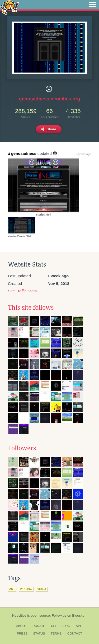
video (42, 589)
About (22, 626)
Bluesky (78, 615)
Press (22, 633)
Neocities (19, 615)
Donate (39, 626)
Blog (66, 626)
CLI (53, 626)
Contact (75, 633)
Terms (56, 633)
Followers (22, 448)
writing (26, 589)
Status (39, 633)
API (78, 626)
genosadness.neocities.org (49, 99)
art (12, 589)
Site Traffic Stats (22, 291)
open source (40, 615)
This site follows (31, 308)
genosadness (22, 153)
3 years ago (84, 154)
